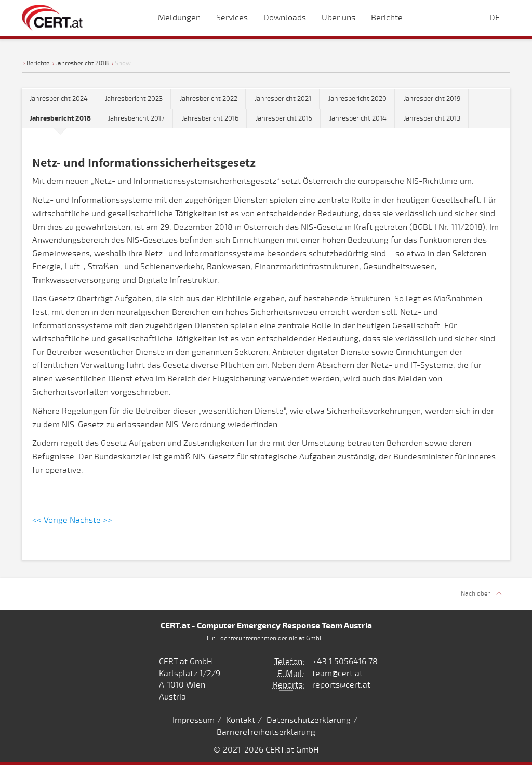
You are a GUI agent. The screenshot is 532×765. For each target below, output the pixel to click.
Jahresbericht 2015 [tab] (284, 118)
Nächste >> (91, 520)
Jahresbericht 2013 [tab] (432, 118)
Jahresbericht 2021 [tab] (283, 99)
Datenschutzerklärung (309, 720)
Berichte (38, 63)
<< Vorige (50, 520)
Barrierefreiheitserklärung (266, 732)
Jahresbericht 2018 (82, 63)
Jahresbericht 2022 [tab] (209, 99)
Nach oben (481, 594)
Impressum (194, 720)
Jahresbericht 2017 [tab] (136, 118)
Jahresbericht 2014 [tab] (358, 118)
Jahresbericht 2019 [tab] (432, 99)
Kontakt (241, 720)
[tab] (61, 119)
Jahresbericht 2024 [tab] (59, 99)
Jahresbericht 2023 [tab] (134, 99)
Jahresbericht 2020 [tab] (357, 99)
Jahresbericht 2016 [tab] (210, 118)
